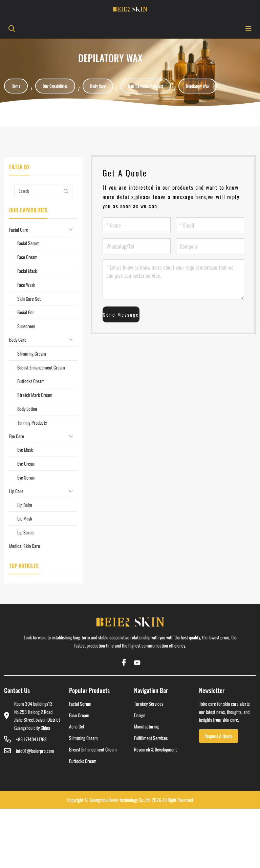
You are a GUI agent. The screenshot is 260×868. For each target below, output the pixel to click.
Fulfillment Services (151, 738)
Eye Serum (26, 477)
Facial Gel (25, 312)
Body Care (18, 340)
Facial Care (19, 229)
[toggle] (248, 28)
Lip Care (16, 491)
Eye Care (17, 436)
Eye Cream (26, 463)
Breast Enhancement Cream (41, 367)
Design (140, 715)
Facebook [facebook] (124, 662)
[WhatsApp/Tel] (137, 246)
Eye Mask (25, 450)
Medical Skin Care (25, 546)
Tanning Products (32, 422)
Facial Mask (27, 271)
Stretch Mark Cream (35, 395)
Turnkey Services (149, 704)
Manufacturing (146, 726)
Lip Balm (25, 505)
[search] (11, 28)
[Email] (210, 225)
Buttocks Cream (31, 381)
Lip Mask (25, 518)
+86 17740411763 (31, 739)
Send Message (121, 314)
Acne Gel (77, 726)
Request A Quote (219, 736)
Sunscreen (26, 326)
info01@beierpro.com (35, 751)
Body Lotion (27, 409)
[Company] (210, 246)
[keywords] (37, 191)
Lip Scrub (25, 532)
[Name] (137, 225)
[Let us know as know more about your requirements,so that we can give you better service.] (173, 279)
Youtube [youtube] (136, 662)
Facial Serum (28, 243)
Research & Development (155, 749)
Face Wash (26, 285)
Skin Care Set (29, 299)
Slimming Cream (32, 353)
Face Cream (27, 257)
